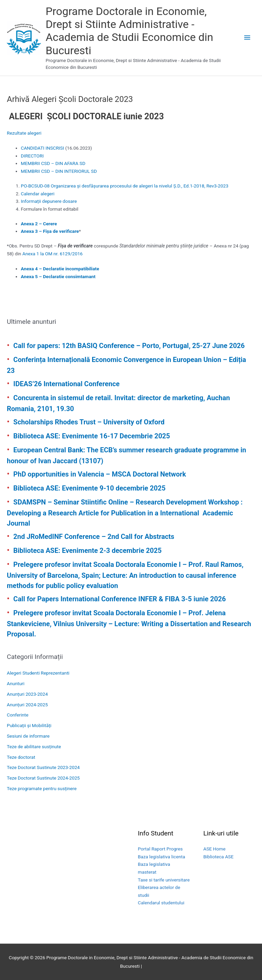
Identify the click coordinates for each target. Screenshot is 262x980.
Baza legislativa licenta (162, 857)
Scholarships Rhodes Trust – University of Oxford (89, 422)
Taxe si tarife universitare (164, 880)
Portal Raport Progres (160, 849)
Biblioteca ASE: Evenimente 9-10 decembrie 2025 (89, 488)
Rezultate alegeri (24, 133)
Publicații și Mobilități (29, 725)
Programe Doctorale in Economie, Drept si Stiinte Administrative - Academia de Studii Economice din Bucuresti (129, 31)
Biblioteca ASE (218, 857)
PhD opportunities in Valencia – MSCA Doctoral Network (100, 474)
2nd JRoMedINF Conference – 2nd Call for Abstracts (94, 537)
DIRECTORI (32, 156)
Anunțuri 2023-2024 (27, 694)
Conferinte (18, 715)
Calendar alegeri (38, 194)
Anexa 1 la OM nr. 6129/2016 (53, 254)
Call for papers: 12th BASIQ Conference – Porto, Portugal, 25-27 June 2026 (129, 346)
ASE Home (214, 849)
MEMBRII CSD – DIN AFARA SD (53, 163)
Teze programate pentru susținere (42, 788)
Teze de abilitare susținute (34, 747)
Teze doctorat (21, 757)
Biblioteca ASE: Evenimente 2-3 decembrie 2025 (88, 551)
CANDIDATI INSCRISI (42, 148)
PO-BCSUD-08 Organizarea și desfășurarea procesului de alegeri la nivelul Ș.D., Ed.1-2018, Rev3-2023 (125, 186)
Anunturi (16, 683)
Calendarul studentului (161, 903)
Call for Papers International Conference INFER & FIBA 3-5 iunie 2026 (120, 599)
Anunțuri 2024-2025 (27, 705)
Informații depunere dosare (49, 201)
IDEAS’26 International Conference (66, 384)
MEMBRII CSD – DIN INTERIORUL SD (59, 171)
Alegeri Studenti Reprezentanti (38, 673)
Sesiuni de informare (28, 736)
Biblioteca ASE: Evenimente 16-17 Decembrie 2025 (92, 436)
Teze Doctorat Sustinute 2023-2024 (43, 767)
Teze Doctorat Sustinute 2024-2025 (43, 778)
